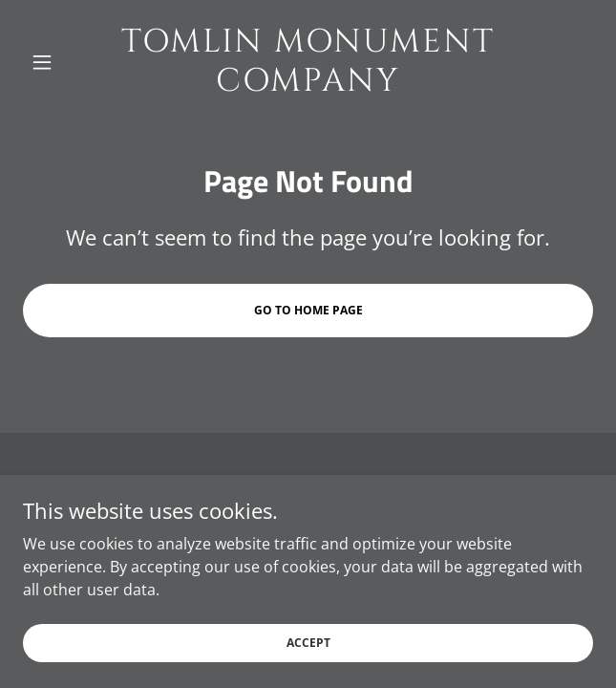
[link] (308, 62)
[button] (66, 62)
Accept (308, 643)
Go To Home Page (308, 310)
